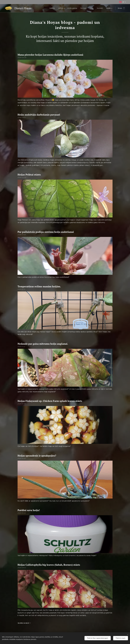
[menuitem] (52, 8)
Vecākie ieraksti (23, 623)
